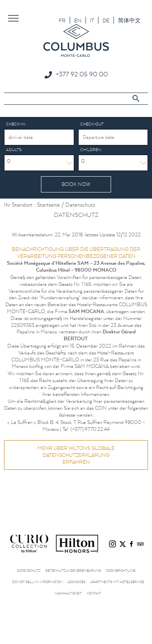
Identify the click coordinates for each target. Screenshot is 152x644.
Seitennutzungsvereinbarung (73, 571)
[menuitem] (62, 20)
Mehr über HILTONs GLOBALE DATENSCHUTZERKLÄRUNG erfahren (76, 455)
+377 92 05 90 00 (82, 74)
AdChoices (76, 582)
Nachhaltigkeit (68, 593)
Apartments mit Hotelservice (117, 582)
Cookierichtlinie (121, 571)
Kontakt (94, 593)
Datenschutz (29, 571)
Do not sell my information (37, 582)
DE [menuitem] (106, 21)
